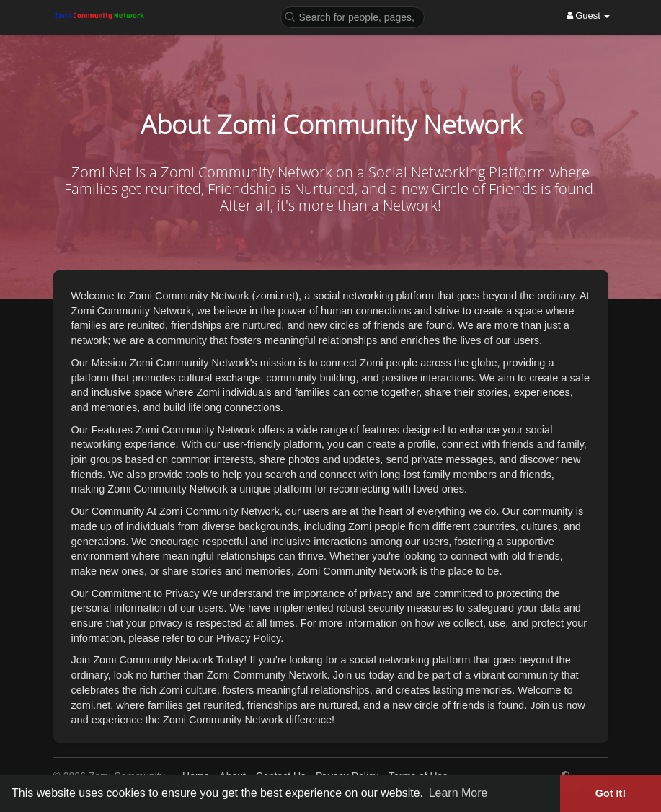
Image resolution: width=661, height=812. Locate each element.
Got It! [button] (611, 793)
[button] (352, 16)
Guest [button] (589, 16)
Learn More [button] (458, 793)
